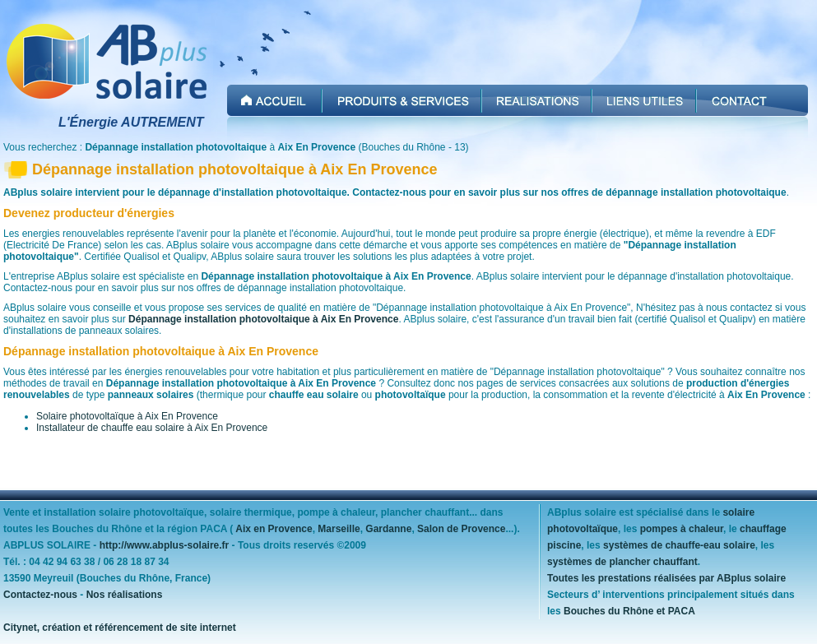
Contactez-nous (40, 595)
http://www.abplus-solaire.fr (165, 545)
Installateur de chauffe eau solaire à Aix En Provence (152, 428)
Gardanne (388, 529)
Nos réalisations (125, 595)
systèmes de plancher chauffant (622, 562)
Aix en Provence (274, 529)
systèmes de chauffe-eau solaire (679, 545)
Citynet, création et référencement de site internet (120, 628)
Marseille (339, 529)
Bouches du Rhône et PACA (629, 611)
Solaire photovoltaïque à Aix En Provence (127, 416)
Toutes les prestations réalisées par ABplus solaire (666, 578)
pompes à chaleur (682, 529)
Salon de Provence (461, 529)
